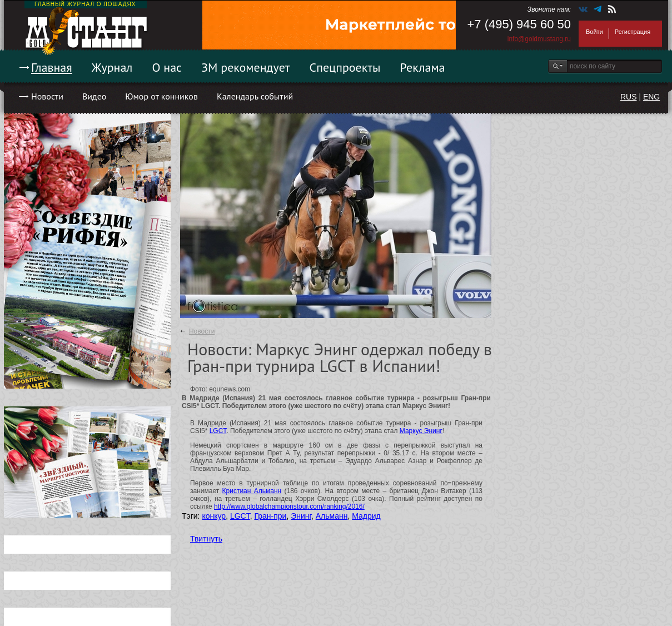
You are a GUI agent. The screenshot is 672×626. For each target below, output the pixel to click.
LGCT (218, 431)
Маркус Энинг (421, 431)
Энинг (301, 516)
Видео (94, 96)
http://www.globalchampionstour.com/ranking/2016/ (289, 506)
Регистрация (633, 32)
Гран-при (270, 516)
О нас (167, 67)
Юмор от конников (161, 96)
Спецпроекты (345, 67)
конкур (214, 516)
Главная (52, 67)
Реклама (423, 67)
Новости (47, 96)
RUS (629, 97)
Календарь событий (255, 96)
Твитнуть (206, 539)
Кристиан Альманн (252, 491)
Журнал (112, 67)
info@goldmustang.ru (539, 39)
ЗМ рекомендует (246, 67)
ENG (651, 97)
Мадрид (366, 516)
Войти (594, 32)
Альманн (332, 516)
